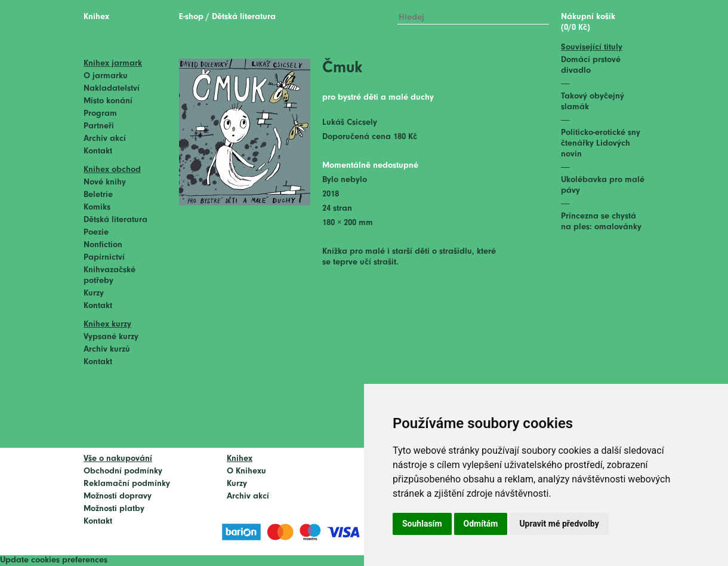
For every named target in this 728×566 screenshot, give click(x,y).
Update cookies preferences (54, 560)
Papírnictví (104, 258)
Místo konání (108, 101)
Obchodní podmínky (123, 471)
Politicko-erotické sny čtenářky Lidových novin (601, 144)
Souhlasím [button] (422, 524)
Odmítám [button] (481, 524)
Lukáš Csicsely (350, 123)
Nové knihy (105, 182)
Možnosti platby (114, 509)
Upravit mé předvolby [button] (559, 524)
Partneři (99, 126)
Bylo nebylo (345, 180)
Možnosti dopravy (118, 496)
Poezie (96, 233)
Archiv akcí (105, 139)
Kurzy (94, 293)
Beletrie (98, 195)
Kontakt (98, 151)
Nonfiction (103, 245)
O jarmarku (106, 76)
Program (100, 114)
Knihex (96, 17)
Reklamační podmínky (127, 484)
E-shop (191, 17)
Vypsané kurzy (111, 337)
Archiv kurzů (107, 350)
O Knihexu (246, 471)
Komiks (97, 207)
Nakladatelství (112, 89)
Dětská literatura (115, 220)
